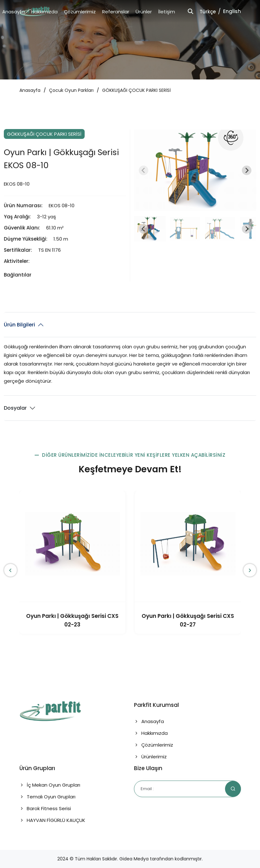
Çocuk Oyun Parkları (71, 90)
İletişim (167, 12)
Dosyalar (15, 408)
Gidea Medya (134, 859)
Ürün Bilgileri (19, 325)
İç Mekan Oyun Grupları (50, 785)
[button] (150, 229)
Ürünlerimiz (150, 757)
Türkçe (208, 12)
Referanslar (116, 12)
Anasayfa (14, 12)
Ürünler (144, 12)
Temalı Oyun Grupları (47, 797)
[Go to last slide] (144, 229)
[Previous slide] (144, 170)
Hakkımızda (44, 12)
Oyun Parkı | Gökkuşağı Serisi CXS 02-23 (72, 620)
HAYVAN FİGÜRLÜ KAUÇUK (52, 820)
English (232, 11)
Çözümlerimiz (80, 12)
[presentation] (11, 570)
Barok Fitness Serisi (45, 808)
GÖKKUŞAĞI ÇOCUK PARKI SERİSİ (136, 90)
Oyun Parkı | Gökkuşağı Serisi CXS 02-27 (188, 620)
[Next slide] (247, 170)
